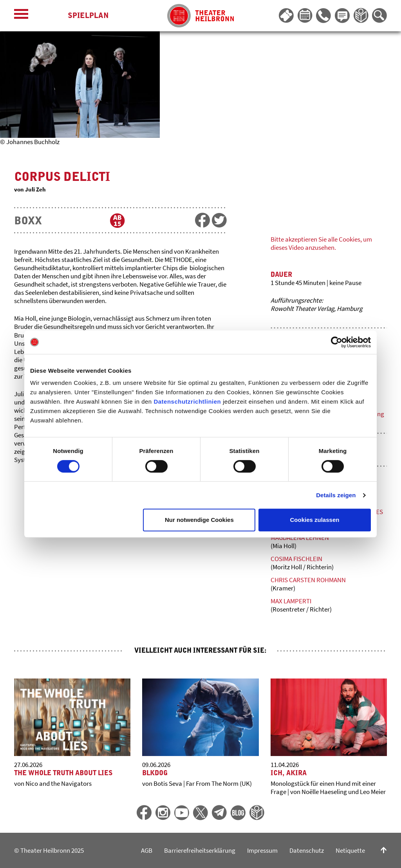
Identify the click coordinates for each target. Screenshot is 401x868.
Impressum (262, 850)
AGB (147, 850)
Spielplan (88, 15)
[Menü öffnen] (21, 16)
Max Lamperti (291, 601)
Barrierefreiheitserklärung (200, 850)
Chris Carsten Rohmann (308, 580)
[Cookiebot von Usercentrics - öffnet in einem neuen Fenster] (337, 342)
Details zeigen (336, 495)
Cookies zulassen (315, 520)
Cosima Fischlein (296, 559)
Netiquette (350, 850)
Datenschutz (307, 850)
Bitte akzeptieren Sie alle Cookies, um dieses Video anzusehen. (321, 243)
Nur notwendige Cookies (199, 520)
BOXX (28, 221)
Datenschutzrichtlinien (187, 402)
